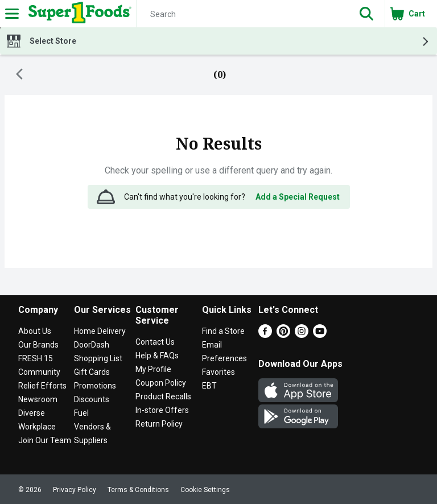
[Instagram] (302, 335)
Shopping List (98, 358)
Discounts (92, 399)
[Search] (242, 14)
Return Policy (159, 424)
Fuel (81, 413)
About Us (35, 331)
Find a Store (223, 331)
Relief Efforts (42, 386)
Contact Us (155, 342)
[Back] (19, 75)
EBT (209, 386)
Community (39, 372)
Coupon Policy (161, 383)
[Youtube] (320, 335)
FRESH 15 (36, 358)
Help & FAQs (157, 356)
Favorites (218, 372)
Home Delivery (100, 331)
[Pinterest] (283, 335)
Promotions (95, 386)
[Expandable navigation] (12, 14)
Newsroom (38, 399)
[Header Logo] (78, 14)
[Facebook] (265, 335)
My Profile (153, 369)
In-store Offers (162, 410)
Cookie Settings (205, 490)
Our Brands (38, 345)
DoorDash (92, 345)
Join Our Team (45, 440)
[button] (366, 14)
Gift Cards (92, 372)
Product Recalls (163, 396)
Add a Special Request (298, 197)
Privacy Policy (75, 490)
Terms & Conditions (138, 490)
